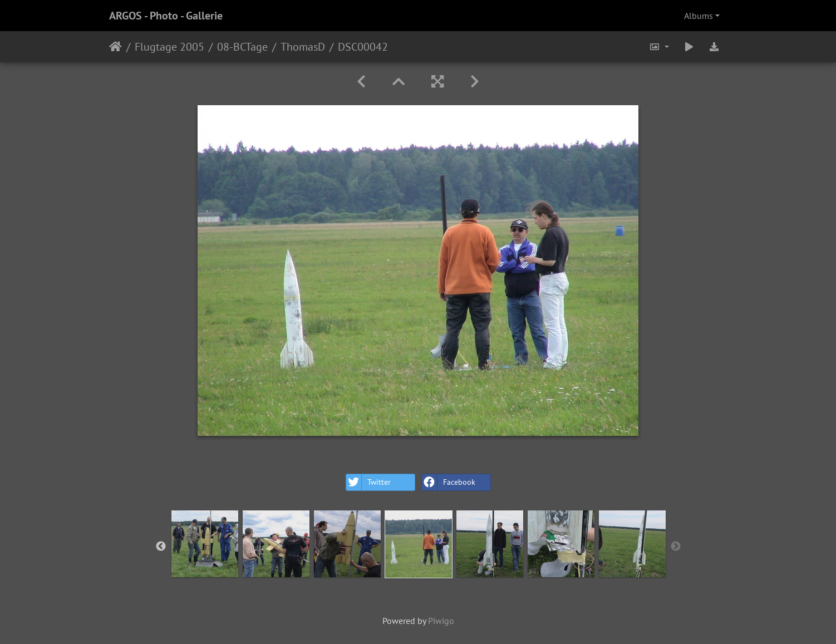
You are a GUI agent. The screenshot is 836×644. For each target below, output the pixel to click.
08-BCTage (242, 47)
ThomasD (303, 47)
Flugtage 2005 (169, 47)
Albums (699, 16)
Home (115, 47)
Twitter (368, 482)
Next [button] (676, 547)
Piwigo (441, 621)
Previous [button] (161, 547)
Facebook (449, 482)
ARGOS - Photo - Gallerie (166, 16)
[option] (205, 544)
